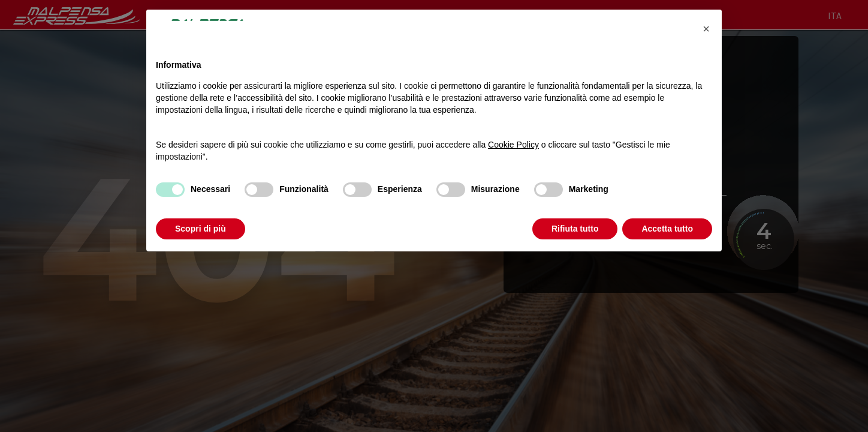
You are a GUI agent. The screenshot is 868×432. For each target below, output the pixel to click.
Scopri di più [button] (201, 229)
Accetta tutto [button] (667, 229)
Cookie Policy (513, 145)
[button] (706, 29)
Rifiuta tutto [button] (575, 229)
